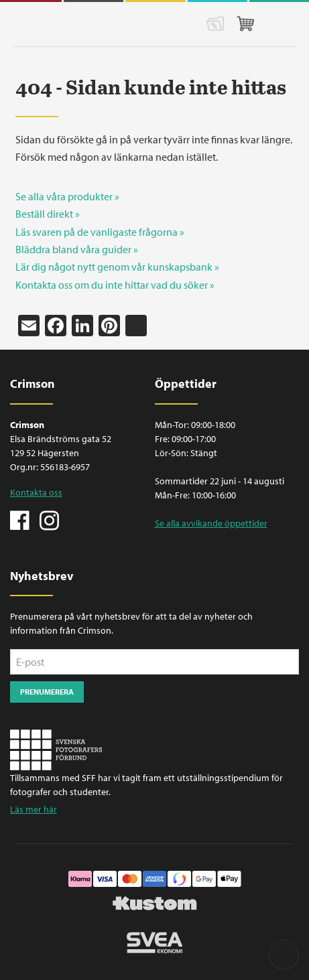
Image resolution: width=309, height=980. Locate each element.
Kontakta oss (36, 492)
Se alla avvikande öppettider (211, 523)
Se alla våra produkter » (67, 196)
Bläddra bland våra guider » (77, 249)
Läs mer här (34, 809)
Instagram (49, 519)
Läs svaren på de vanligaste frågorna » (100, 232)
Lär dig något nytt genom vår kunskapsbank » (117, 267)
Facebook (20, 519)
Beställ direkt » (48, 214)
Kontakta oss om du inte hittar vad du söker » (115, 285)
